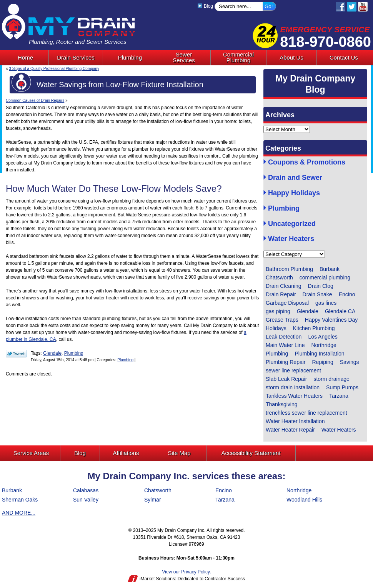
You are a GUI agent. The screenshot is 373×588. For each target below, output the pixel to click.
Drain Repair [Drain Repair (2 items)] (281, 294)
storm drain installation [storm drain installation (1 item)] (293, 387)
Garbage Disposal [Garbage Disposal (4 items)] (287, 303)
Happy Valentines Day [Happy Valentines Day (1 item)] (331, 320)
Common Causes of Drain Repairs (35, 100)
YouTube (363, 7)
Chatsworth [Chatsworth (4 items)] (279, 277)
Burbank (12, 490)
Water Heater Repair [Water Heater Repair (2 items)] (290, 430)
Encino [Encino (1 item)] (347, 294)
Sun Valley (86, 500)
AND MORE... (19, 513)
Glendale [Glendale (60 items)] (308, 311)
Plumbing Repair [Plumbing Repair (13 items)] (286, 362)
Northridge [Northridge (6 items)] (324, 345)
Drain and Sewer (295, 178)
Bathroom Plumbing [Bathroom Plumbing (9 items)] (289, 269)
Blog (205, 6)
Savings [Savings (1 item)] (350, 362)
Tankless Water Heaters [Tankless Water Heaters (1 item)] (294, 396)
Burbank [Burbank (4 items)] (330, 269)
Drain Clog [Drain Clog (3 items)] (321, 286)
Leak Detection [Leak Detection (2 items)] (284, 337)
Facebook (341, 7)
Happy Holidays (294, 193)
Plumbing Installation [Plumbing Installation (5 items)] (319, 354)
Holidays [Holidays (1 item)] (276, 328)
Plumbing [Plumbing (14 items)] (277, 354)
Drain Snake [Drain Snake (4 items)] (317, 294)
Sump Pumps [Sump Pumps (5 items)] (342, 387)
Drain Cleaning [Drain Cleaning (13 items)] (284, 286)
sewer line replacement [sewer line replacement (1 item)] (293, 370)
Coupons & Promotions (307, 162)
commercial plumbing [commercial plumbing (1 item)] (325, 277)
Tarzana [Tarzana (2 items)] (339, 396)
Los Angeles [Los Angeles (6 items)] (323, 337)
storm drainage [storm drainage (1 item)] (331, 379)
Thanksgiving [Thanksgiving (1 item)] (282, 404)
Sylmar (153, 500)
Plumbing (74, 353)
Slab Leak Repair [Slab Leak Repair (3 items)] (286, 379)
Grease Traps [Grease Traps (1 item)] (282, 320)
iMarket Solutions (157, 579)
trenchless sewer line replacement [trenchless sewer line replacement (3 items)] (306, 413)
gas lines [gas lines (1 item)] (326, 303)
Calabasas (86, 490)
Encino (224, 490)
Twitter (352, 7)
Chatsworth (158, 490)
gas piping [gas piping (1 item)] (278, 311)
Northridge (299, 490)
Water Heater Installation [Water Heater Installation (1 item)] (295, 421)
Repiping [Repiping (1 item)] (323, 362)
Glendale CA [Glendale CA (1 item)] (340, 311)
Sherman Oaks (20, 500)
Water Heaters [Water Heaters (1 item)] (339, 430)
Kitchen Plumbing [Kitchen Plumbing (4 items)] (314, 328)
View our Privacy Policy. (187, 572)
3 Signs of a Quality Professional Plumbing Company (54, 69)
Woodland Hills (304, 500)
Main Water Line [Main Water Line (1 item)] (285, 345)
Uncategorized (292, 224)
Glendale (52, 353)
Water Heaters (291, 239)
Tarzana (225, 500)
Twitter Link (16, 354)
